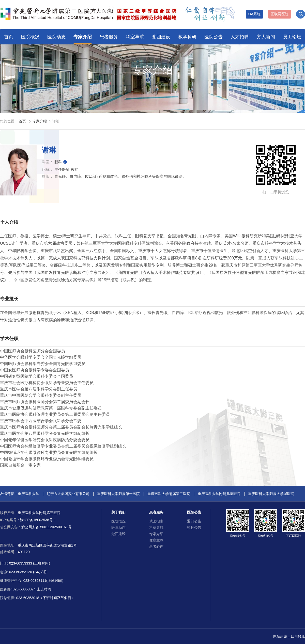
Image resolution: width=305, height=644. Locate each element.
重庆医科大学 (28, 494)
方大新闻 (266, 37)
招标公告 (194, 527)
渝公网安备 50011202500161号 (36, 527)
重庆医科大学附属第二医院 (169, 494)
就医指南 (156, 521)
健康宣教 (156, 540)
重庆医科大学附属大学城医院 (271, 494)
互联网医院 (280, 14)
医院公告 (213, 37)
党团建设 (161, 37)
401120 (24, 552)
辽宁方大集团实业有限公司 (68, 494)
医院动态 (56, 37)
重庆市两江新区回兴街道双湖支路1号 (47, 545)
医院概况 (30, 37)
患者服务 (109, 37)
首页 (9, 37)
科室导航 (135, 37)
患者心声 (156, 547)
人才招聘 (240, 37)
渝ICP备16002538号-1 (28, 520)
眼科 (61, 162)
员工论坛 (292, 37)
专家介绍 (83, 37)
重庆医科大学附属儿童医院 (219, 494)
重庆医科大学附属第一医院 (118, 494)
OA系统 (254, 14)
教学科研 (187, 37)
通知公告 (194, 521)
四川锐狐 (298, 636)
